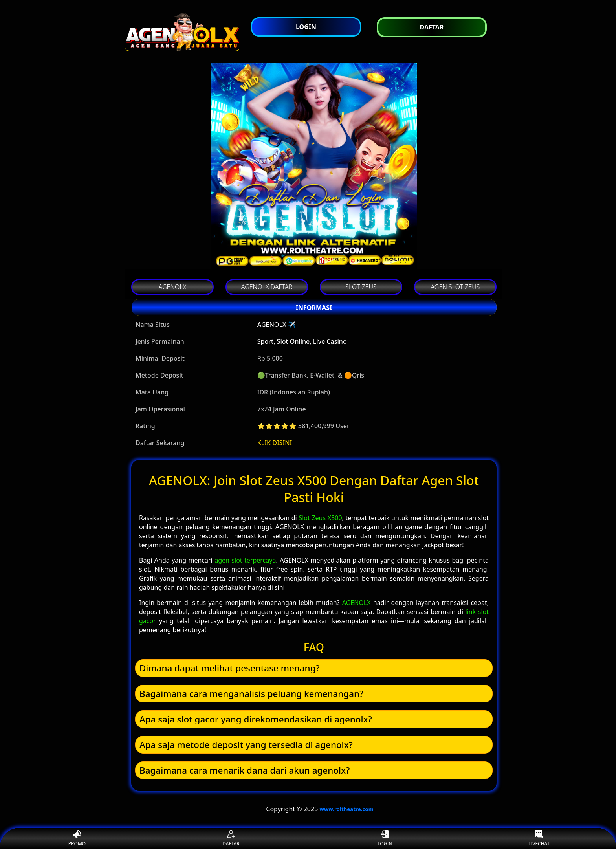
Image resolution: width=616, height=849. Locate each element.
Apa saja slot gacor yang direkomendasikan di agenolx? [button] (256, 719)
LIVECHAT (539, 839)
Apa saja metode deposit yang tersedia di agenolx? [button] (246, 745)
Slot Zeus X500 (320, 518)
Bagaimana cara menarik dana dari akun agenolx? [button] (245, 770)
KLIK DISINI (275, 443)
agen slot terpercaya (245, 560)
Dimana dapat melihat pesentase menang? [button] (230, 668)
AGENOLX (357, 603)
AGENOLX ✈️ (277, 325)
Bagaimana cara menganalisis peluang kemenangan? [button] (251, 694)
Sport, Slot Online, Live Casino (302, 341)
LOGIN (385, 839)
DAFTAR (231, 839)
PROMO (77, 839)
